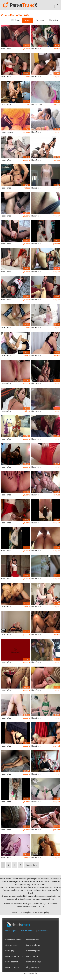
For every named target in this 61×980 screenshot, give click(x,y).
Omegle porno (12, 945)
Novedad (40, 20)
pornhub (26, 76)
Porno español (12, 962)
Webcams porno (33, 951)
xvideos (57, 48)
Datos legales (11, 931)
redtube (26, 104)
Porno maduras (33, 945)
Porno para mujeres (14, 956)
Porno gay (10, 951)
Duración (53, 20)
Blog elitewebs (33, 967)
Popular (28, 20)
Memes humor (33, 940)
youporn (26, 49)
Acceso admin (30, 973)
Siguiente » (31, 865)
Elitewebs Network (13, 940)
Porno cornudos (12, 967)
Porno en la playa (34, 962)
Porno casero (32, 956)
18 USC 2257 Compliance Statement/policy (30, 912)
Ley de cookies (28, 931)
